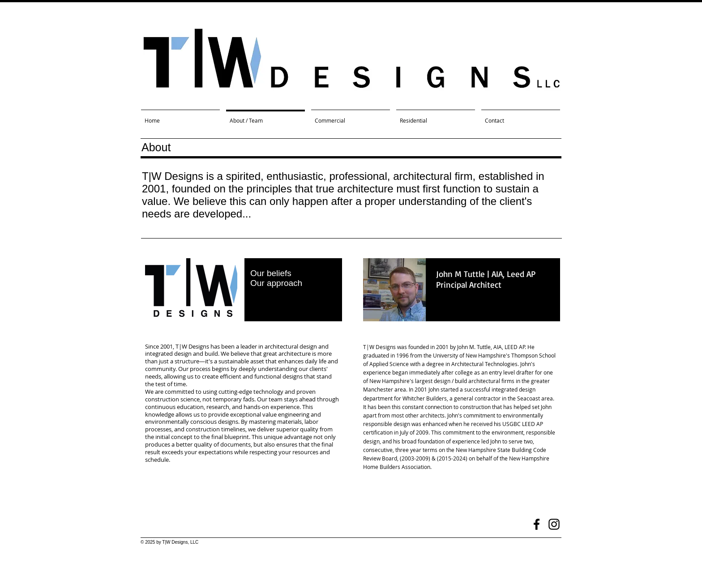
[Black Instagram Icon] (554, 524)
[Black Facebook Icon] (537, 524)
